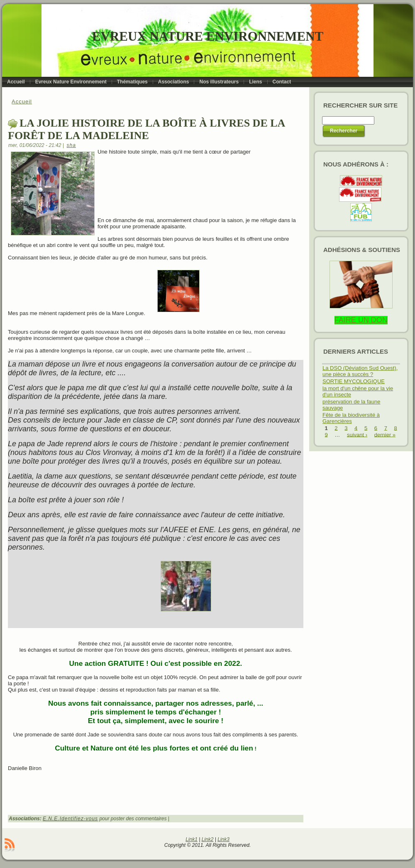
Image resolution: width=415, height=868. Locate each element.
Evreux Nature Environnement (208, 36)
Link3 (223, 839)
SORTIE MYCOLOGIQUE (354, 381)
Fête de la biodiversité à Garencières (351, 418)
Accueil (22, 101)
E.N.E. (51, 819)
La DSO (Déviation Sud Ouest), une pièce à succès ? (360, 371)
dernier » (385, 434)
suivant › (357, 434)
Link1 (192, 839)
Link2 (208, 839)
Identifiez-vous (79, 819)
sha (71, 145)
